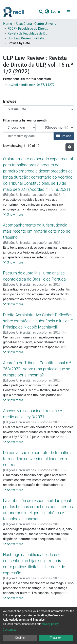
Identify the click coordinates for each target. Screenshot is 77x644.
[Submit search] (41, 12)
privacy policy (50, 624)
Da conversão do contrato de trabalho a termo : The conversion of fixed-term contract (38, 459)
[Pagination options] (70, 147)
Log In (56, 12)
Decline (20, 638)
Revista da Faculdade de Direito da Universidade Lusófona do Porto (28, 33)
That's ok (56, 638)
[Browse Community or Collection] (38, 109)
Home (8, 24)
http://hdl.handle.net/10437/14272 (30, 85)
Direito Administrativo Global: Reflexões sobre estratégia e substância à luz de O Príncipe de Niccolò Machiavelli (38, 321)
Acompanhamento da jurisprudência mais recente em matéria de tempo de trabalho (37, 231)
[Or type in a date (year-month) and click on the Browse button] (28, 136)
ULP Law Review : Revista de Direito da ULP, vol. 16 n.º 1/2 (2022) (28, 38)
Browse (64, 136)
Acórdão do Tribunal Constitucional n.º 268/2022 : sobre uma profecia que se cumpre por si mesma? (37, 369)
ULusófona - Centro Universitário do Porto (36, 24)
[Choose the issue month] (58, 128)
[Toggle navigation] (69, 12)
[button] (47, 12)
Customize (9, 630)
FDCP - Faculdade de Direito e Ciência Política (28, 29)
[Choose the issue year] (19, 128)
